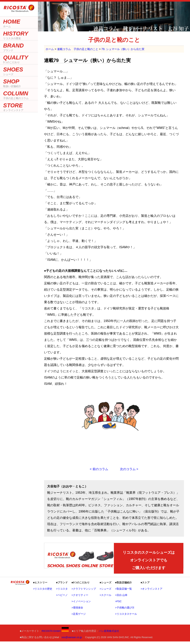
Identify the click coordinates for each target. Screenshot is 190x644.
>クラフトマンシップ (84, 592)
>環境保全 (77, 610)
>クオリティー (80, 598)
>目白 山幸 (121, 598)
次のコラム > (129, 469)
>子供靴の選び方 (125, 610)
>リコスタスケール (126, 617)
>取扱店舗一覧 (123, 592)
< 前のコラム (99, 469)
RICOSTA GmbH (55, 634)
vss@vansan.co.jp (72, 640)
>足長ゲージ (78, 617)
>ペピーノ (62, 598)
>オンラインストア (152, 592)
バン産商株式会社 (109, 634)
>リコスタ (62, 592)
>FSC (118, 604)
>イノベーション (81, 604)
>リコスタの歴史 (43, 592)
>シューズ (105, 592)
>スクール (105, 598)
